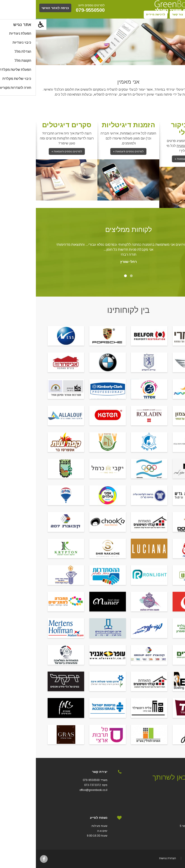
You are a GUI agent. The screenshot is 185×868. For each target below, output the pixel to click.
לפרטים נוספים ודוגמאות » (154, 159)
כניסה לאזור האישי (19, 8)
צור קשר (142, 14)
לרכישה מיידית (120, 14)
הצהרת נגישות (132, 858)
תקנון (157, 14)
